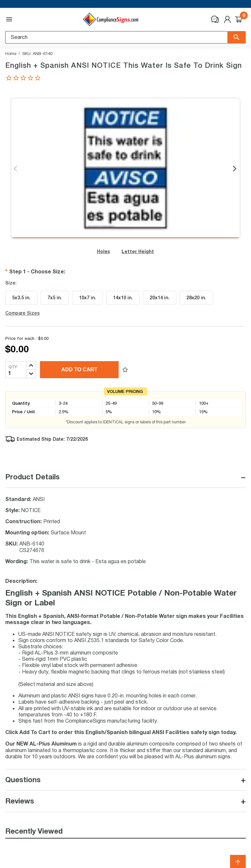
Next (235, 169)
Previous (16, 169)
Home (11, 53)
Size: (11, 283)
